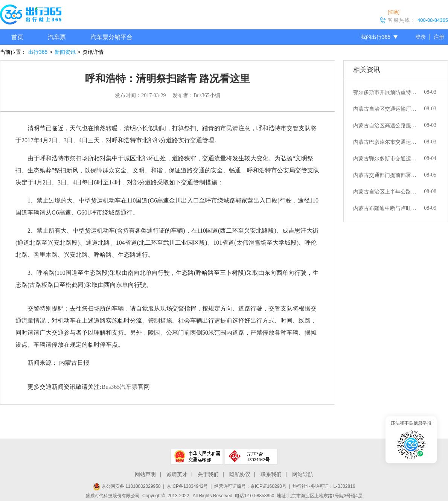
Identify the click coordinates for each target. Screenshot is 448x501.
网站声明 (145, 474)
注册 (439, 37)
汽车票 (57, 37)
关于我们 (208, 474)
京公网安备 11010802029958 (127, 486)
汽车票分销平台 (111, 37)
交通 (196, 140)
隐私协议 (240, 474)
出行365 (38, 52)
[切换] (394, 12)
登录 (421, 37)
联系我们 (271, 474)
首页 (17, 37)
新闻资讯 (65, 52)
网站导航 (303, 474)
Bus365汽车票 (120, 387)
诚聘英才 (177, 474)
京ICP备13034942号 (187, 486)
